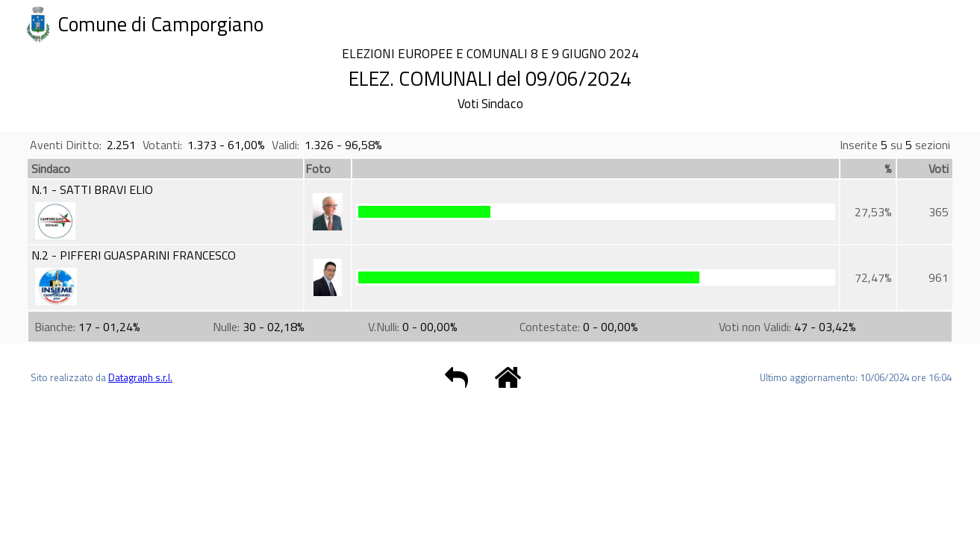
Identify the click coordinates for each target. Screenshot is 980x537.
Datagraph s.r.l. (140, 377)
